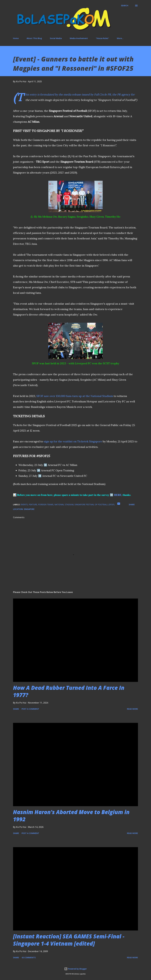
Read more (132, 709)
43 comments (29, 957)
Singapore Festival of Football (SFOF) (95, 504)
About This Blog (34, 38)
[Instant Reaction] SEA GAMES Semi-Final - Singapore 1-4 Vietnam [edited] (69, 940)
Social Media (56, 38)
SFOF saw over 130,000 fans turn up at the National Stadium (75, 396)
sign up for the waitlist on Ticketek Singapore (73, 441)
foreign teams (46, 504)
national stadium (64, 504)
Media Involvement (79, 38)
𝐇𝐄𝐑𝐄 (118, 495)
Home (16, 38)
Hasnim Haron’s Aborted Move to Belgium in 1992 (71, 816)
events (24, 504)
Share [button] (132, 504)
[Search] (125, 6)
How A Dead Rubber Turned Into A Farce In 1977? (69, 691)
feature (33, 504)
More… (120, 38)
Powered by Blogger (75, 969)
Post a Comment (30, 709)
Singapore (29, 509)
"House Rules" (102, 38)
